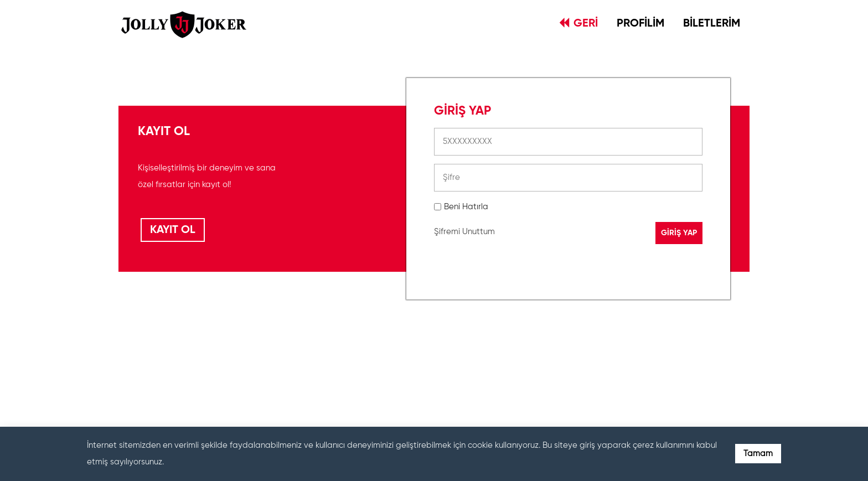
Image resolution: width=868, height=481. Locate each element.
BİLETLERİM (712, 24)
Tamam (758, 454)
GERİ (579, 23)
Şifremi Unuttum (464, 232)
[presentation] (518, 362)
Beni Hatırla (466, 207)
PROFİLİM (640, 24)
